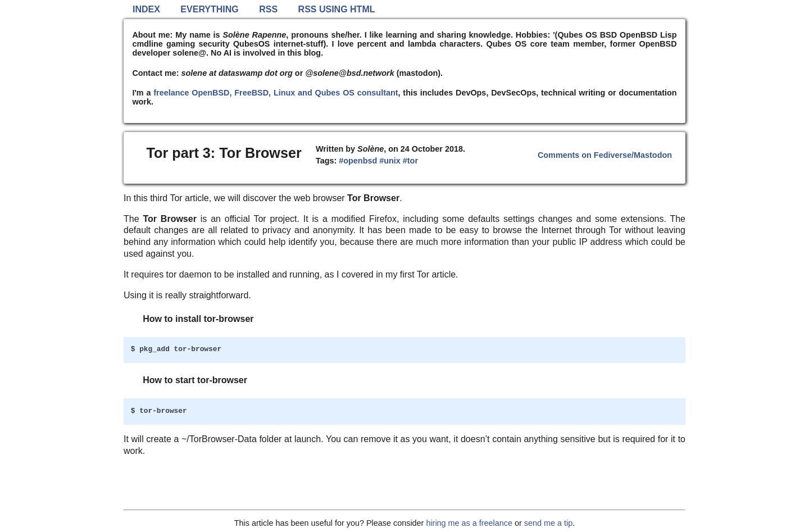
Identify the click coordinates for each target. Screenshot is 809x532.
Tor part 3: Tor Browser (224, 153)
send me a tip (548, 523)
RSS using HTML (337, 9)
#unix (390, 161)
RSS (268, 9)
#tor (410, 161)
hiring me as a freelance (469, 523)
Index (146, 9)
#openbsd (358, 161)
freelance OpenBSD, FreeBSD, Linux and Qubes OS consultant (276, 93)
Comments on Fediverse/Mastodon (605, 155)
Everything (209, 9)
